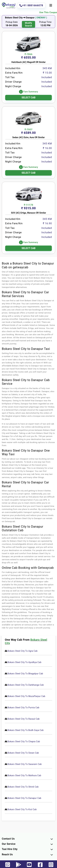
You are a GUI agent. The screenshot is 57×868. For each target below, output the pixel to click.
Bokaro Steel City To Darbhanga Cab (26, 685)
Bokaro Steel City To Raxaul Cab (23, 719)
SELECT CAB (29, 98)
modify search (28, 24)
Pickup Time (45, 22)
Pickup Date (12, 22)
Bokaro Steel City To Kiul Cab (22, 809)
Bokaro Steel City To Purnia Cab (23, 708)
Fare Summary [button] (28, 92)
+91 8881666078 (31, 5)
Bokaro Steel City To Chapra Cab (24, 741)
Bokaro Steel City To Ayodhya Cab (24, 662)
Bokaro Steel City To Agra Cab (22, 651)
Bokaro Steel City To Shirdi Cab (23, 787)
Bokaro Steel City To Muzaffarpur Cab (26, 696)
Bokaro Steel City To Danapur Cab (24, 798)
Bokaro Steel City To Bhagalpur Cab (25, 674)
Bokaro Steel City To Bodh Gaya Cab (25, 730)
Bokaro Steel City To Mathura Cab (24, 775)
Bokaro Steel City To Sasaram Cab (25, 764)
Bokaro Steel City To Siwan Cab (23, 753)
